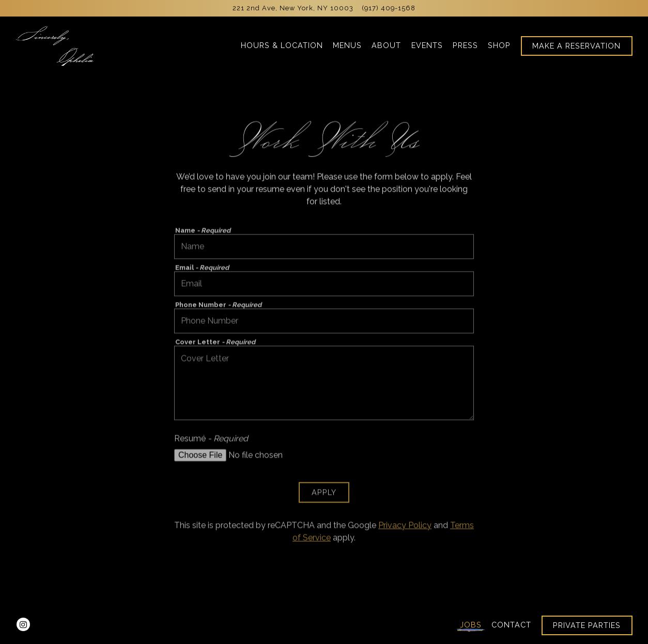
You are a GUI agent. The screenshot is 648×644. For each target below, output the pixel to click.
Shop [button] (499, 45)
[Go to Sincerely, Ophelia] (293, 8)
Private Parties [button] (587, 625)
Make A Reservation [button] (576, 46)
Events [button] (427, 45)
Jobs (471, 625)
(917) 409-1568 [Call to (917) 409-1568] (389, 8)
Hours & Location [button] (282, 45)
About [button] (386, 45)
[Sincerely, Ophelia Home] (56, 45)
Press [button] (465, 45)
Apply (324, 494)
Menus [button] (347, 45)
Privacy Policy (405, 527)
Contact (511, 625)
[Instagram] (23, 624)
